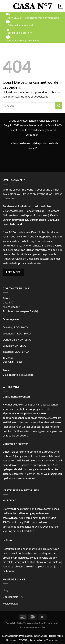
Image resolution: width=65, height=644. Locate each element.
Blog (5, 590)
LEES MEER (13, 272)
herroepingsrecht (36, 409)
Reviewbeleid (11, 603)
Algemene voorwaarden (33, 627)
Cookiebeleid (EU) (13, 597)
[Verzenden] (59, 106)
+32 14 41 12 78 (12, 362)
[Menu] (5, 6)
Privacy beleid (52, 623)
